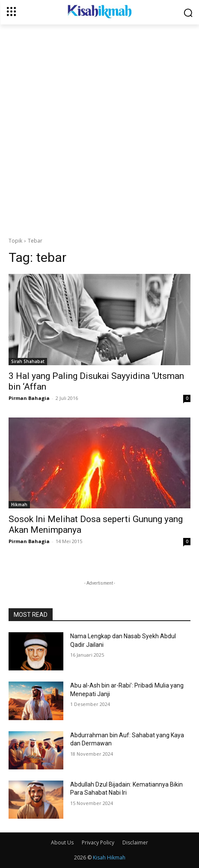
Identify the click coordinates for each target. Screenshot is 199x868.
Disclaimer (135, 842)
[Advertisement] (99, 128)
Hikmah (19, 505)
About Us (62, 842)
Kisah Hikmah (109, 857)
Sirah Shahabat (28, 361)
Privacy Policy (98, 842)
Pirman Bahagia (29, 398)
